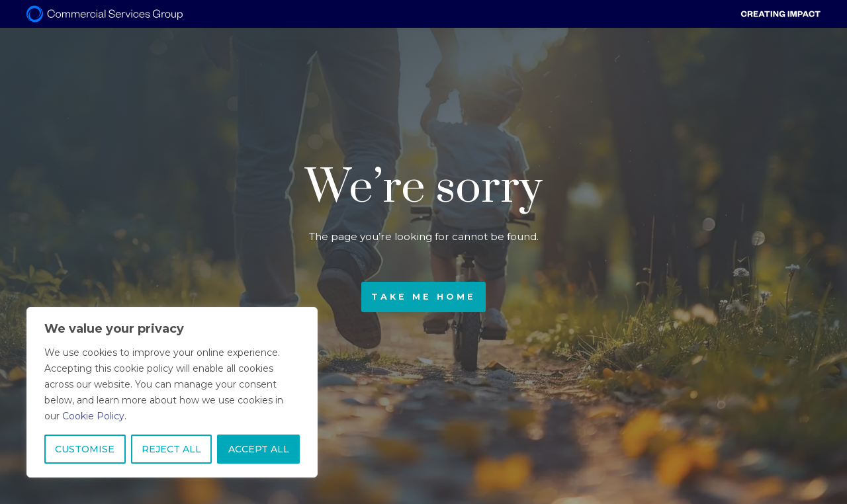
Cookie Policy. (94, 416)
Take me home (423, 297)
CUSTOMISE (85, 449)
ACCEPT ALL (259, 449)
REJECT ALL (171, 449)
